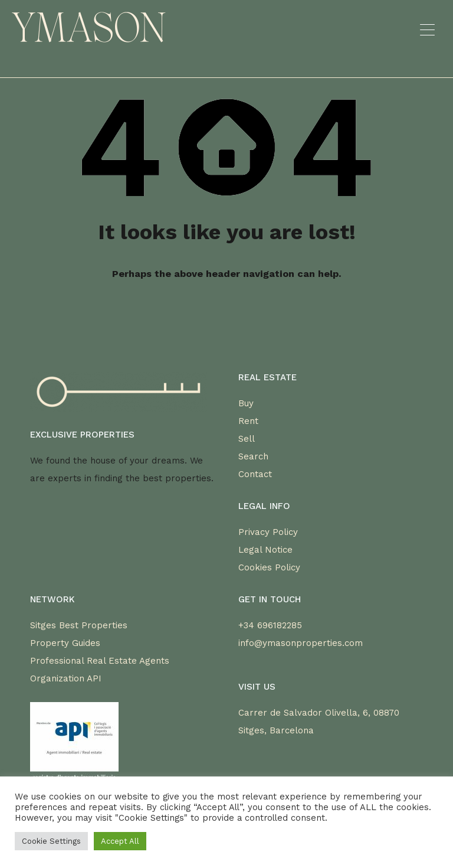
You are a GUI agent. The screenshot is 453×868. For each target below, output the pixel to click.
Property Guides (65, 643)
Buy (246, 403)
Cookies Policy (269, 567)
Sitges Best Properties (79, 625)
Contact (255, 474)
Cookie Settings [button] (51, 841)
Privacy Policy (268, 532)
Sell (247, 439)
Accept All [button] (120, 841)
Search (253, 456)
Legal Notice (265, 550)
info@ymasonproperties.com (301, 643)
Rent (248, 421)
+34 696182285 (270, 625)
